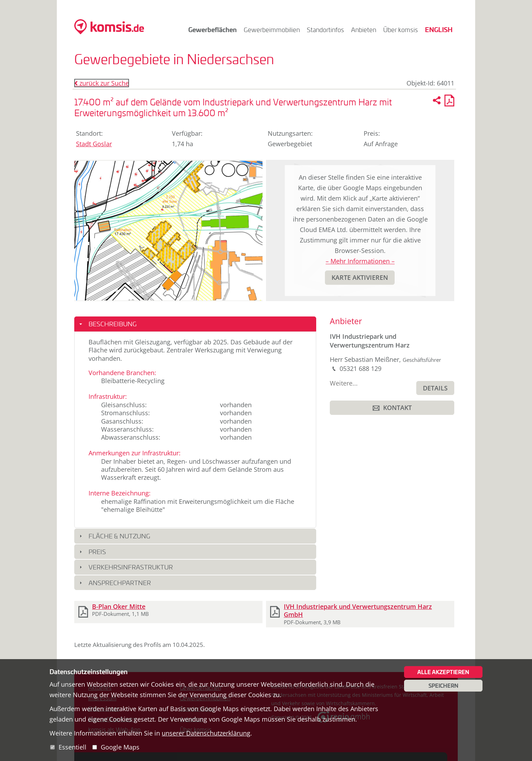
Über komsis (401, 30)
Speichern (443, 686)
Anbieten (364, 30)
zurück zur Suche (102, 83)
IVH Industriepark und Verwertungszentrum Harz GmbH (358, 610)
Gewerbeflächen (212, 29)
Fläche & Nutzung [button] (119, 536)
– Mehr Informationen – (360, 261)
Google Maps (120, 747)
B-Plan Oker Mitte (119, 606)
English (439, 29)
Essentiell (73, 747)
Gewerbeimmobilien (272, 30)
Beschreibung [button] (113, 324)
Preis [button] (97, 552)
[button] (360, 277)
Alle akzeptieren (443, 672)
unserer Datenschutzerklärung (206, 733)
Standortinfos (325, 30)
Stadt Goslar (94, 144)
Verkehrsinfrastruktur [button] (131, 567)
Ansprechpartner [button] (120, 583)
